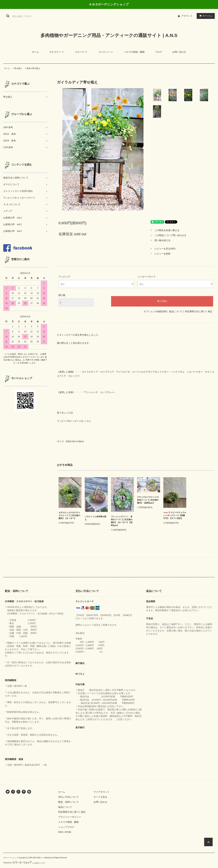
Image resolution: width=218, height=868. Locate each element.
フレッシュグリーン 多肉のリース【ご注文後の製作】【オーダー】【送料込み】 (122, 521)
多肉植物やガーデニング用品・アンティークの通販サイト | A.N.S (109, 35)
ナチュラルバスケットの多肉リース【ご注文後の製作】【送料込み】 (148, 500)
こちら (88, 421)
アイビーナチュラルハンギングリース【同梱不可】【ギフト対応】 (175, 515)
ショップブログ (66, 827)
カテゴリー (57, 52)
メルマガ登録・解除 (134, 52)
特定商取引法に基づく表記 (199, 311)
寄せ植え (18, 68)
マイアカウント (102, 792)
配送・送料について (68, 802)
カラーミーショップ (11, 858)
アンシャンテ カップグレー (99, 392)
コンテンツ (106, 52)
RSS (61, 832)
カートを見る (100, 797)
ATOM (68, 832)
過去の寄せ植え (33, 68)
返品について (176, 311)
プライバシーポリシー (70, 817)
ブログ (158, 52)
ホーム (35, 52)
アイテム (205, 16)
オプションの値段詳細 (155, 311)
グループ (82, 52)
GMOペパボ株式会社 (44, 858)
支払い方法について (68, 797)
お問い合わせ (179, 52)
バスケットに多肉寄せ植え (95, 518)
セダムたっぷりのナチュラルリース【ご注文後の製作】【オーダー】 (69, 515)
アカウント (187, 16)
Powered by (24, 863)
